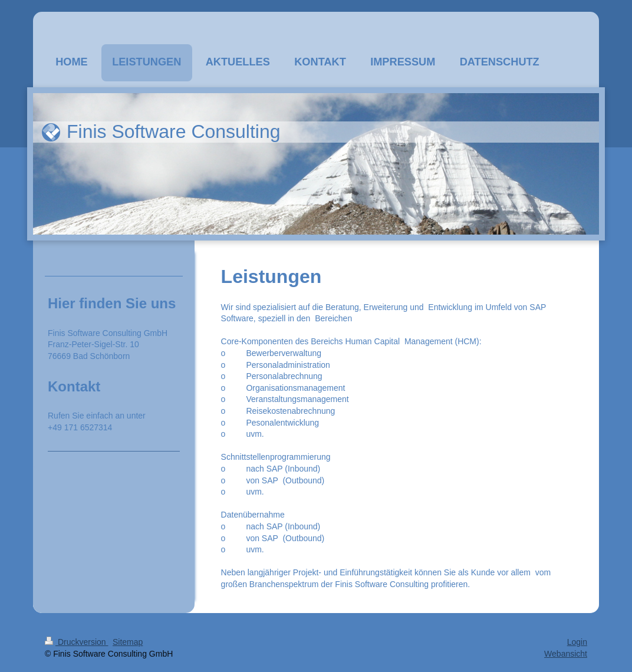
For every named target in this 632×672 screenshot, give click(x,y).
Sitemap (128, 642)
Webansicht (566, 654)
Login (577, 642)
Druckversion (76, 642)
